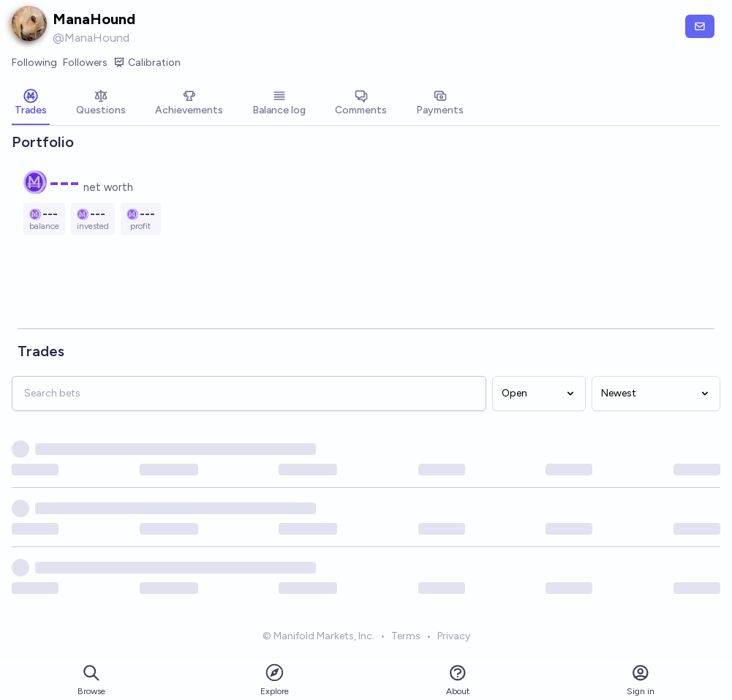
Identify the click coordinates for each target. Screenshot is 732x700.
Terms (406, 638)
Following (34, 63)
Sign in (641, 680)
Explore (275, 679)
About (458, 680)
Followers (85, 63)
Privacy (454, 638)
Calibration (147, 63)
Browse (91, 680)
